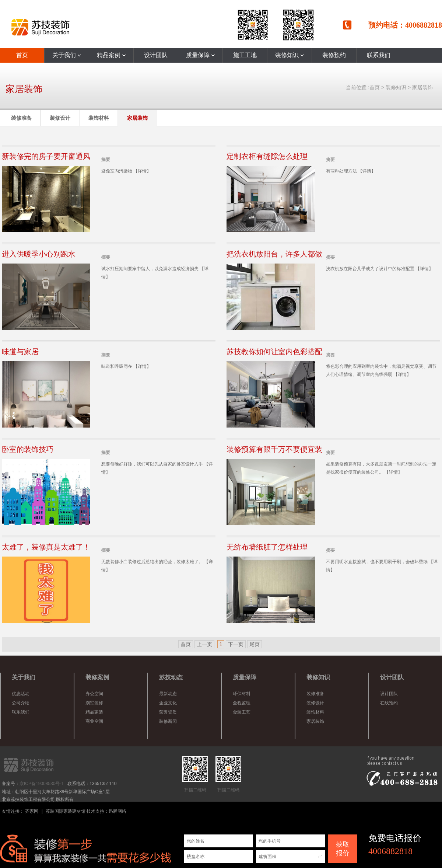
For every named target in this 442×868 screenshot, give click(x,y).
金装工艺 (242, 712)
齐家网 (32, 811)
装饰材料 (99, 118)
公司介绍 (21, 703)
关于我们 (67, 55)
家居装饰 (422, 87)
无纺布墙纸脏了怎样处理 (267, 547)
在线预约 (389, 703)
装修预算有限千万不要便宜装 (274, 449)
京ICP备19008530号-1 (42, 784)
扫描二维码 (195, 774)
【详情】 (142, 171)
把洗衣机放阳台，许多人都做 (274, 254)
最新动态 (168, 694)
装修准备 (21, 118)
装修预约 (334, 55)
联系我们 (379, 55)
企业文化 (168, 703)
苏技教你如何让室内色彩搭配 (274, 352)
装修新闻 (168, 721)
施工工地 (245, 55)
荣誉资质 (168, 712)
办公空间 (94, 694)
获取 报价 (343, 849)
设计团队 (156, 55)
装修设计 (60, 118)
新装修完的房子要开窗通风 (46, 156)
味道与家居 (20, 352)
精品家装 (94, 712)
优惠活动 (21, 694)
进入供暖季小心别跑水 (39, 254)
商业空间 (94, 721)
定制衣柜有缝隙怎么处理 (267, 156)
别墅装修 (94, 703)
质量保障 (200, 55)
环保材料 (242, 694)
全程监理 (242, 703)
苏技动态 (171, 677)
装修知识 (290, 55)
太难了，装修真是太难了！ (46, 547)
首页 (22, 55)
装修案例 (97, 677)
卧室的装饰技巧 (28, 449)
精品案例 (111, 55)
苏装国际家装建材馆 (66, 811)
